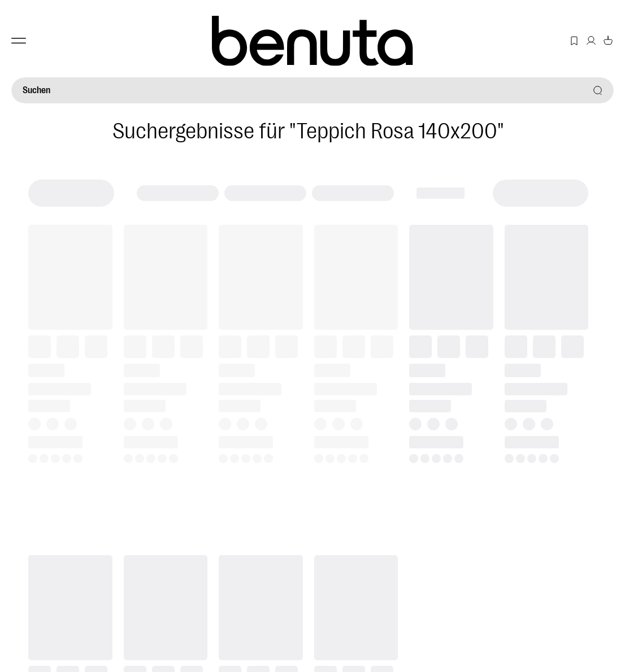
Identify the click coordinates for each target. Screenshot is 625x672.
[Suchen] (312, 90)
